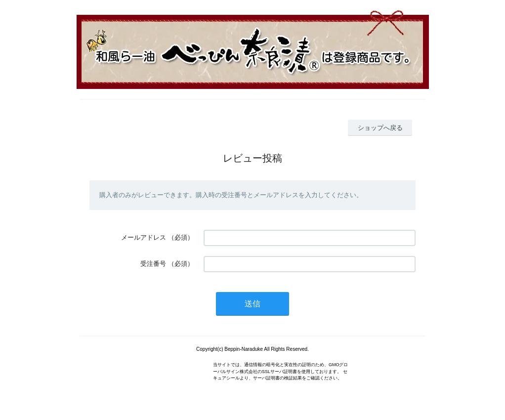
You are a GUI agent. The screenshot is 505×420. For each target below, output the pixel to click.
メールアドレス (144, 237)
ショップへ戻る (380, 128)
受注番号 (153, 264)
